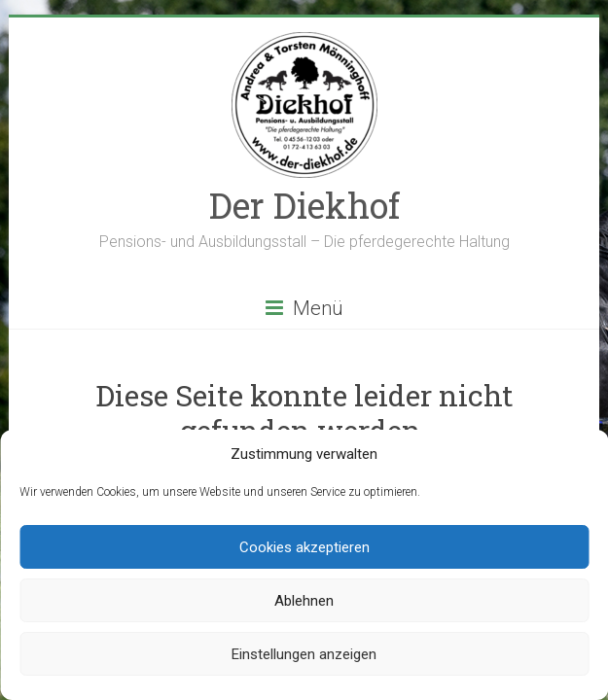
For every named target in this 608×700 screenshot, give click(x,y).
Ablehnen (304, 601)
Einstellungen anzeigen (304, 654)
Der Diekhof (304, 205)
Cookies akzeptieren (304, 547)
